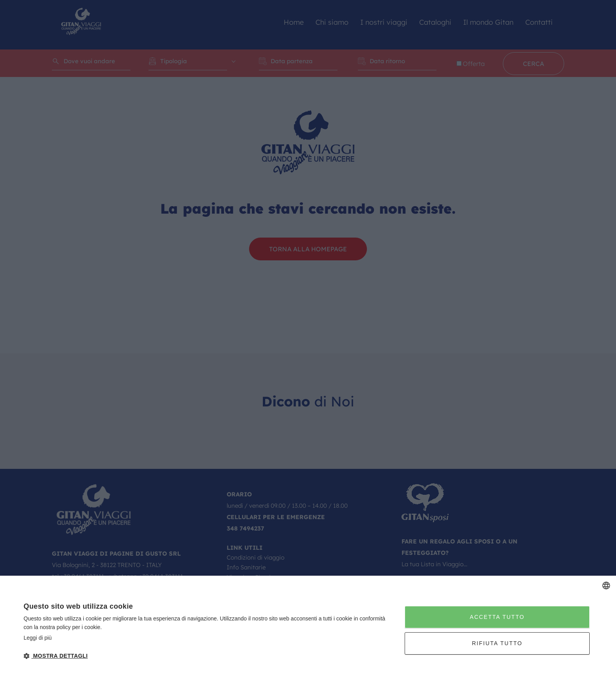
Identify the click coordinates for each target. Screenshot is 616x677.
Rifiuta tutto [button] (497, 643)
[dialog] (308, 626)
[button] (208, 656)
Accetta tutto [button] (497, 617)
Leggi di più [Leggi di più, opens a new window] (38, 638)
